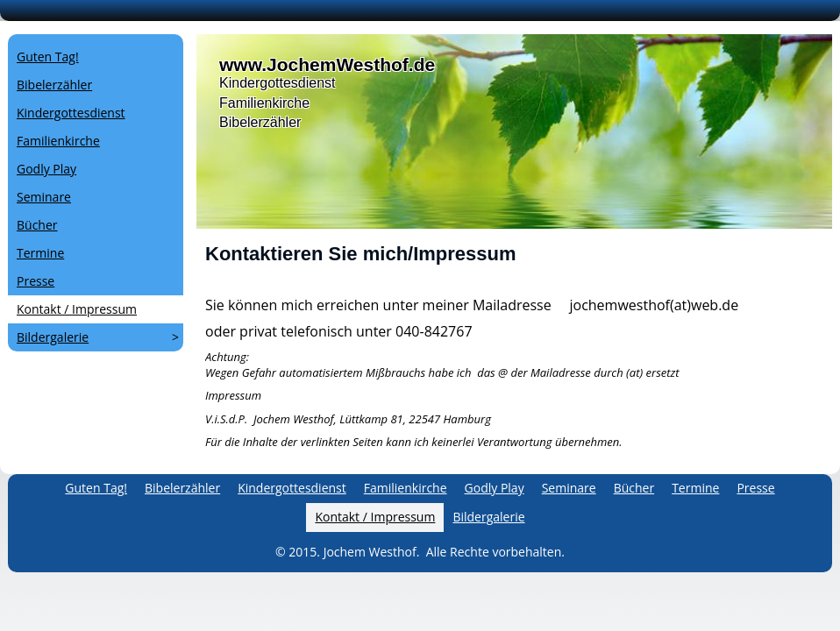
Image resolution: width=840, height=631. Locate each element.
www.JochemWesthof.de (327, 64)
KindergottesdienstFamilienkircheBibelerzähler (278, 103)
